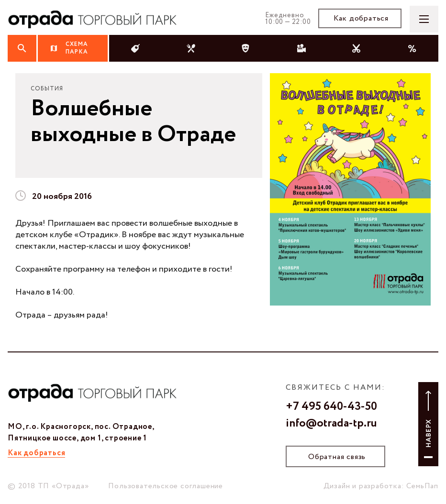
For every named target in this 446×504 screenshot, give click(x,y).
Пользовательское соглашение (166, 486)
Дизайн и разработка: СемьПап (381, 486)
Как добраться (361, 18)
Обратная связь (337, 457)
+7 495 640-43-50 (331, 407)
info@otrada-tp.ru (331, 424)
